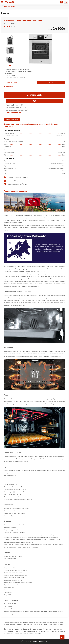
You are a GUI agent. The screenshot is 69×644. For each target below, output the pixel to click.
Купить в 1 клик (11, 83)
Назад (65, 13)
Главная (5, 13)
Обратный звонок (9, 7)
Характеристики (12, 120)
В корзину (51, 83)
